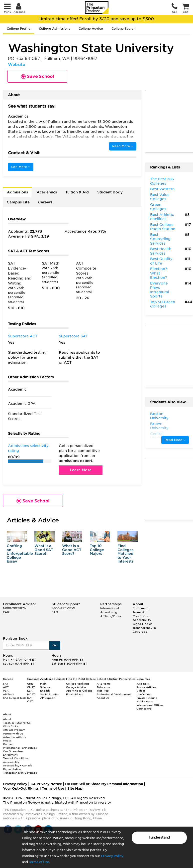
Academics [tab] (47, 192)
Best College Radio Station (163, 227)
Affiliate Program (14, 730)
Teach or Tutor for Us (17, 723)
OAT (30, 701)
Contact (8, 744)
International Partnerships (20, 748)
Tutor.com (103, 687)
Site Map (75, 789)
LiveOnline (143, 694)
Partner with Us (13, 733)
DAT (30, 698)
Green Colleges (158, 207)
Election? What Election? (159, 273)
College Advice (91, 29)
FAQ (6, 612)
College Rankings (78, 684)
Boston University (159, 416)
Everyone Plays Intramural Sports (160, 290)
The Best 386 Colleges (162, 181)
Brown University (159, 426)
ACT (6, 687)
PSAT (6, 691)
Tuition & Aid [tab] (77, 192)
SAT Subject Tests (15, 698)
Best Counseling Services (160, 239)
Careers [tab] (45, 202)
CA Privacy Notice (46, 784)
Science (45, 687)
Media (7, 740)
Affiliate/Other (111, 616)
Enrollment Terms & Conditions (141, 612)
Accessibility (142, 620)
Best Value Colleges (160, 197)
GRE (30, 684)
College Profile (19, 29)
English (45, 691)
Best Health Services (161, 251)
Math (43, 684)
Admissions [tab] (17, 192)
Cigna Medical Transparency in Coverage (144, 628)
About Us (103, 698)
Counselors (144, 709)
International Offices (150, 705)
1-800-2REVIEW (15, 608)
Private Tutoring (147, 698)
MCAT (31, 694)
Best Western (162, 189)
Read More (123, 146)
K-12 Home (104, 684)
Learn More (81, 470)
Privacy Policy (112, 856)
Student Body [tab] (110, 192)
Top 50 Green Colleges (163, 304)
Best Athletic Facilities (162, 217)
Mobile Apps (145, 701)
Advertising (109, 612)
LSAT (31, 691)
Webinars (143, 684)
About (7, 719)
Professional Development (114, 694)
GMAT (31, 687)
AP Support (48, 698)
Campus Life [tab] (18, 202)
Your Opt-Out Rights (21, 789)
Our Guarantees (13, 751)
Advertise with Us (14, 737)
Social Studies (49, 694)
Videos (141, 691)
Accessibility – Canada (18, 765)
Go (55, 645)
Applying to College (79, 691)
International (110, 608)
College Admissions (54, 29)
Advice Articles (146, 687)
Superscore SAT (73, 336)
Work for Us (11, 726)
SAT (6, 684)
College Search (123, 29)
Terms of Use (39, 862)
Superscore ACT (23, 336)
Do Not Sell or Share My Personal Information (104, 784)
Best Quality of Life (161, 261)
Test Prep (103, 691)
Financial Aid (75, 694)
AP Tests (8, 694)
